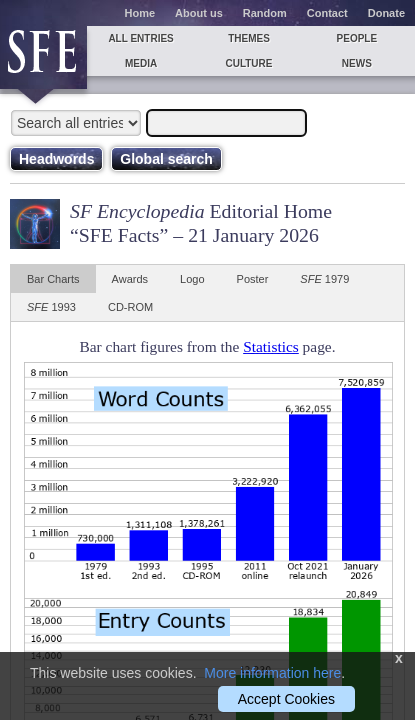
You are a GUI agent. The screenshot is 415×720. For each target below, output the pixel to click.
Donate (386, 13)
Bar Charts (53, 279)
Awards (130, 279)
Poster (253, 279)
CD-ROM (130, 307)
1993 (51, 307)
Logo (192, 279)
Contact (327, 13)
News (357, 63)
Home (140, 13)
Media (141, 63)
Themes (249, 38)
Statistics (271, 346)
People (357, 38)
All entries (140, 38)
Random (265, 13)
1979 (324, 279)
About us (199, 13)
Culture (248, 63)
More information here (272, 673)
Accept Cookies (286, 699)
